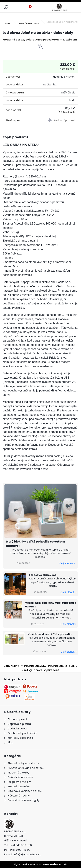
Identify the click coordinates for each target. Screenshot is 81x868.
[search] (6, 7)
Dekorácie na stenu (29, 23)
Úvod (8, 23)
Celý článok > (67, 563)
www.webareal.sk (55, 864)
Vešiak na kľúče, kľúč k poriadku (50, 634)
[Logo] (59, 7)
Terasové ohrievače (43, 575)
